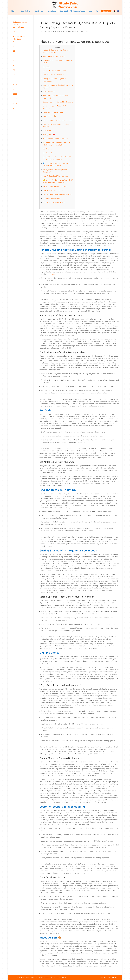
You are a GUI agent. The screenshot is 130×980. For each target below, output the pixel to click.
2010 (15, 75)
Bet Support (47, 153)
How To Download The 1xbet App (55, 176)
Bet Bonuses (47, 149)
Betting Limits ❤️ (49, 135)
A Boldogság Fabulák (78, 11)
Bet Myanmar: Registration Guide (55, 186)
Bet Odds (46, 67)
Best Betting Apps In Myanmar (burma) (57, 194)
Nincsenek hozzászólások (80, 32)
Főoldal (14, 11)
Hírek (97, 11)
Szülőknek (39, 11)
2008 (15, 84)
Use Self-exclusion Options (53, 190)
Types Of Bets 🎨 (49, 116)
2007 (15, 89)
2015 (15, 51)
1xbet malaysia (66, 32)
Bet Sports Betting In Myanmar (54, 71)
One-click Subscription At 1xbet (54, 202)
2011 (15, 70)
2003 (15, 108)
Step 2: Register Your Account (54, 56)
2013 (15, 60)
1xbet (53, 274)
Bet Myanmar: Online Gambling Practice (58, 120)
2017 (15, 41)
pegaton (47, 32)
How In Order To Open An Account (56, 138)
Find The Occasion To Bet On (54, 75)
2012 (15, 65)
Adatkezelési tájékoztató (110, 977)
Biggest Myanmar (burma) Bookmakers (58, 102)
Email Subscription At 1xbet (53, 112)
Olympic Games (49, 92)
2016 (15, 46)
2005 (15, 99)
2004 (15, 104)
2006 (15, 94)
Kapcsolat (106, 11)
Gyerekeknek (26, 11)
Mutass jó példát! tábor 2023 (57, 11)
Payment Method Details (52, 198)
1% (14, 32)
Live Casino (47, 131)
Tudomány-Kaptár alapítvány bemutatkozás (20, 25)
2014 (15, 56)
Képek (90, 11)
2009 (15, 80)
